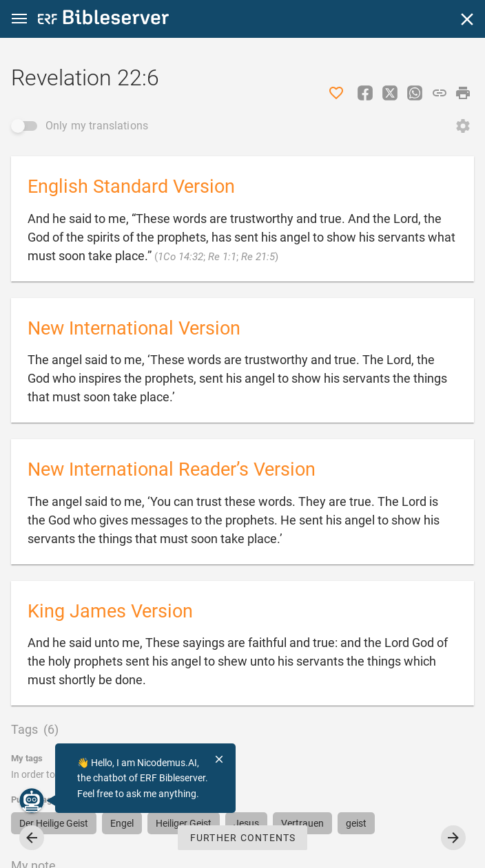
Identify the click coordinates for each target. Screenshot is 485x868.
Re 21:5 (258, 257)
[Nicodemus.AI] (32, 801)
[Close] (467, 19)
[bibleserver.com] (103, 20)
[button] (19, 19)
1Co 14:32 (180, 257)
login (172, 774)
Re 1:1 (222, 257)
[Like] (336, 93)
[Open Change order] (463, 126)
